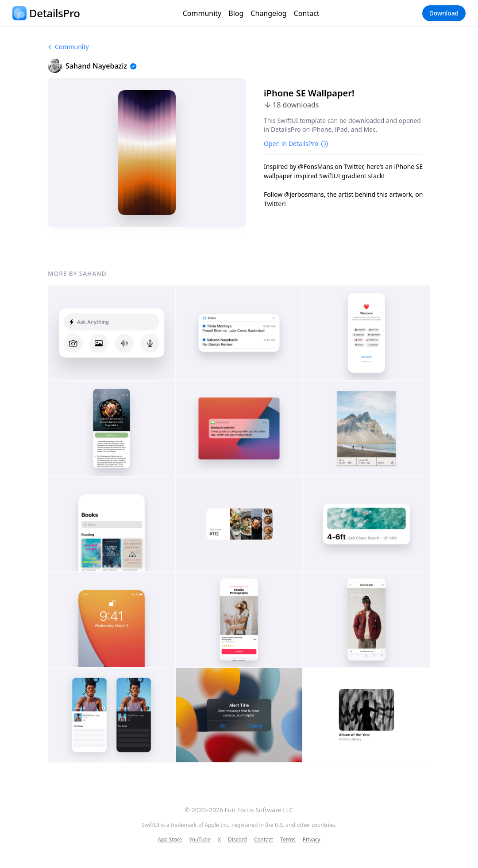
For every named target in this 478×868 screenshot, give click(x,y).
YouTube (200, 840)
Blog (236, 13)
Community (202, 13)
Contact (307, 13)
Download (444, 13)
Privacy (312, 840)
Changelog (268, 13)
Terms (288, 840)
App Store (170, 840)
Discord (237, 840)
